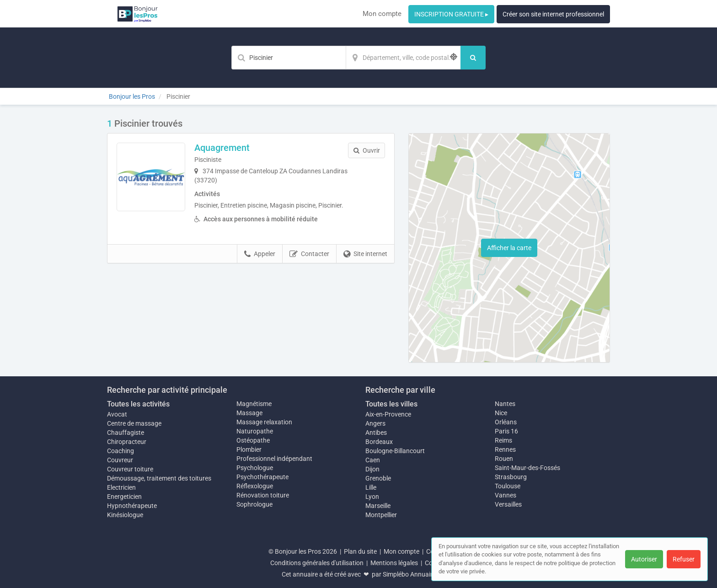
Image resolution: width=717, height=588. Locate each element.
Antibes (376, 433)
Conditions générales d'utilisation (317, 563)
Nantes (505, 404)
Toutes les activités (138, 404)
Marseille (378, 506)
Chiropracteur (127, 442)
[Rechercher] (473, 58)
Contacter (309, 254)
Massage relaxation (264, 422)
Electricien (121, 487)
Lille (371, 487)
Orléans (506, 422)
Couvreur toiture (130, 469)
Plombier (249, 449)
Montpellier (381, 515)
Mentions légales (394, 563)
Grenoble (378, 478)
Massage (249, 413)
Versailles (508, 504)
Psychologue (255, 468)
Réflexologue (255, 486)
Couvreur (120, 460)
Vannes (506, 495)
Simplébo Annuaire (409, 574)
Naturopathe (255, 431)
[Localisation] (403, 58)
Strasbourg (511, 477)
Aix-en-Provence (388, 414)
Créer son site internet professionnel (553, 14)
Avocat (117, 414)
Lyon (372, 497)
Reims (503, 440)
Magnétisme (254, 404)
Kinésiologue (125, 515)
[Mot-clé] (289, 58)
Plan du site (360, 551)
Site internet (365, 254)
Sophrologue (254, 504)
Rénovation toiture (263, 495)
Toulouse (508, 486)
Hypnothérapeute (132, 506)
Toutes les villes (391, 404)
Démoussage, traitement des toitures (159, 478)
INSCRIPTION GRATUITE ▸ (451, 14)
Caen (373, 460)
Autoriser (644, 559)
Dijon (372, 469)
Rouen (504, 459)
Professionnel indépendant (274, 459)
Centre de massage (134, 423)
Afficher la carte (509, 248)
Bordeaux (379, 442)
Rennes (505, 449)
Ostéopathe (253, 440)
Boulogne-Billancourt (395, 451)
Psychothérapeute (262, 477)
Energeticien (124, 497)
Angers (375, 423)
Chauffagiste (126, 433)
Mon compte (382, 14)
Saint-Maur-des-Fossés (527, 468)
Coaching (120, 451)
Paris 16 (506, 431)
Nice (501, 413)
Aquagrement (222, 148)
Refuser (684, 559)
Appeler (260, 254)
